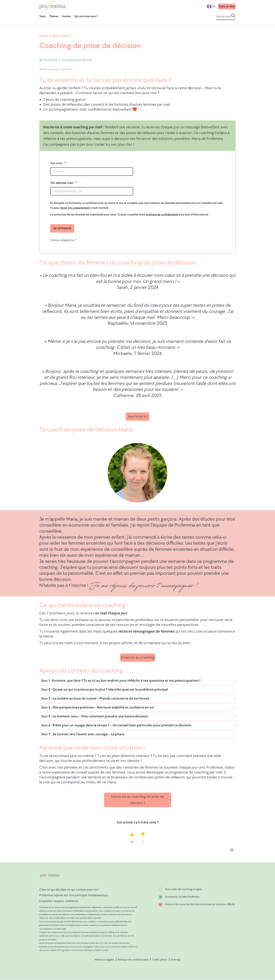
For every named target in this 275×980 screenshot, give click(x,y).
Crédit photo (160, 960)
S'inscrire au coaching (138, 657)
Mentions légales (104, 960)
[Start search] (233, 16)
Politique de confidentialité (133, 960)
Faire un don (227, 6)
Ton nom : (57, 163)
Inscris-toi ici (138, 416)
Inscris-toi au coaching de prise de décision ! (138, 800)
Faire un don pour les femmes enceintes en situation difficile (200, 904)
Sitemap (176, 960)
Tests (42, 16)
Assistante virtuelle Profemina (182, 897)
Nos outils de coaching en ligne (183, 889)
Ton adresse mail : (62, 183)
